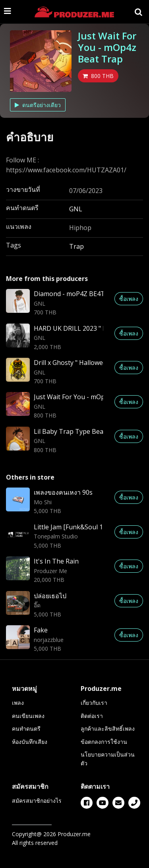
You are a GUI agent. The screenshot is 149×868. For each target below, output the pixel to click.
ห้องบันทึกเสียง (30, 742)
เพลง (18, 703)
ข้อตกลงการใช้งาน (104, 742)
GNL (76, 209)
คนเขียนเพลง (28, 716)
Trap (76, 246)
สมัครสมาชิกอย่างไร (37, 801)
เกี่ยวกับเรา (94, 703)
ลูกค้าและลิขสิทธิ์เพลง (108, 729)
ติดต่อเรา (92, 716)
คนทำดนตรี (26, 729)
